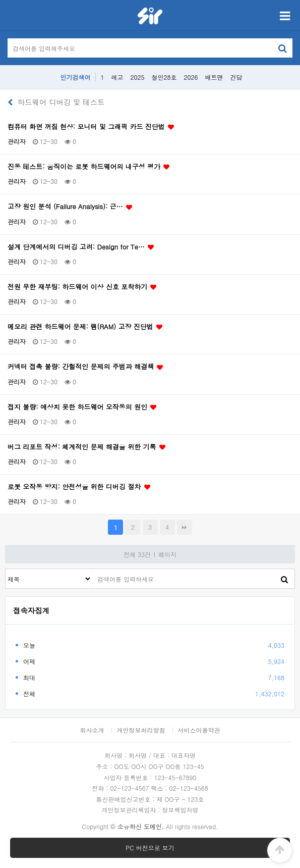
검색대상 (6, 569)
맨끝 (185, 527)
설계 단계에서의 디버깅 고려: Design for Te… (81, 247)
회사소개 (92, 730)
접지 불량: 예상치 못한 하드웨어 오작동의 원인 (82, 407)
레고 (117, 77)
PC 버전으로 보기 (150, 848)
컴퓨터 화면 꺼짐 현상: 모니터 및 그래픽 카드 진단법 (91, 127)
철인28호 (164, 77)
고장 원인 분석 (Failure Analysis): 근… (70, 207)
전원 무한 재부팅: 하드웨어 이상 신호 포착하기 (82, 287)
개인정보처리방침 (141, 730)
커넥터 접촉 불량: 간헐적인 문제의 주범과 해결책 (86, 367)
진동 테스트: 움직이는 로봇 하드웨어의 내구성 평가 (89, 167)
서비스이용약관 (199, 730)
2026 (191, 77)
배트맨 (214, 77)
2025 (138, 77)
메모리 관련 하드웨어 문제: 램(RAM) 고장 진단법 (85, 327)
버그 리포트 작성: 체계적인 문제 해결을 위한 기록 (87, 447)
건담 (236, 77)
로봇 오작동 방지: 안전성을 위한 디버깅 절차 (79, 487)
